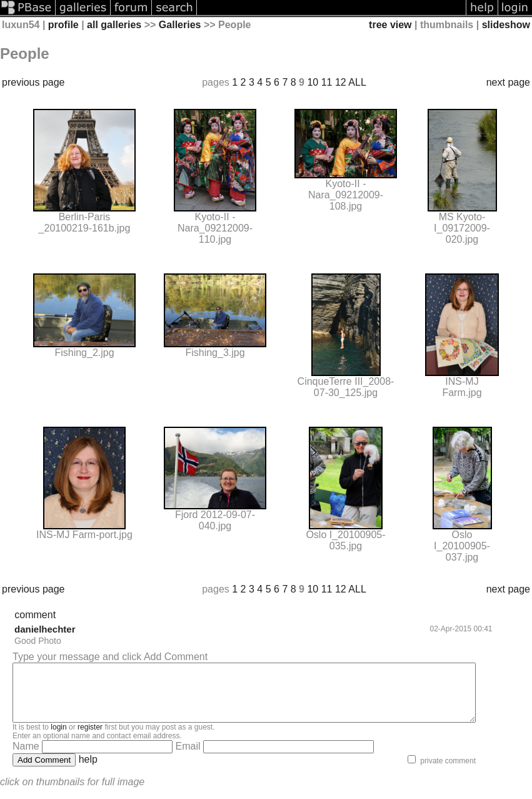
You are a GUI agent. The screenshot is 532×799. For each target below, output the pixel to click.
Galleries (180, 25)
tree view (390, 25)
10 (313, 82)
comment (35, 615)
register (90, 738)
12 (341, 82)
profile (63, 25)
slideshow (506, 25)
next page (508, 82)
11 (327, 82)
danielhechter (45, 629)
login (58, 738)
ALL (357, 82)
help (88, 771)
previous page (33, 82)
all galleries (114, 25)
